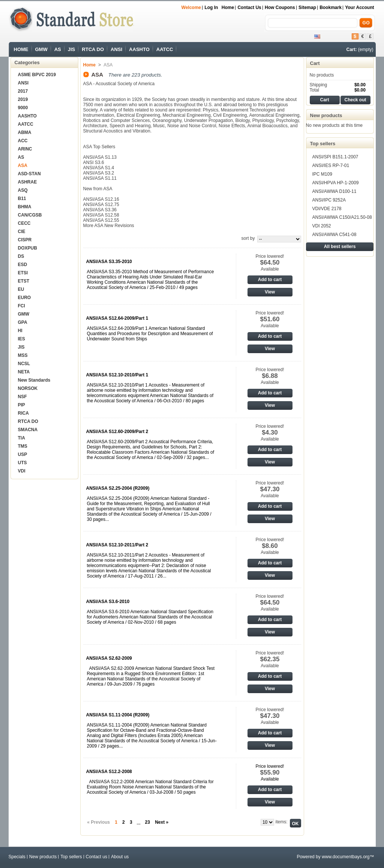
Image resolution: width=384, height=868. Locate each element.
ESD (23, 265)
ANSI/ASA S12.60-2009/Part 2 (117, 432)
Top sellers (323, 144)
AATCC (165, 49)
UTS (22, 463)
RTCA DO (93, 49)
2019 (23, 99)
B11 (22, 199)
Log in (211, 8)
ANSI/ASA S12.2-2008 (109, 772)
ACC (23, 141)
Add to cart (270, 280)
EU (21, 289)
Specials (17, 857)
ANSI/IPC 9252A (329, 200)
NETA (24, 372)
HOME (21, 49)
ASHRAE (28, 182)
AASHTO (139, 49)
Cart (315, 63)
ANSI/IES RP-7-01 (331, 165)
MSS (23, 355)
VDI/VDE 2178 (327, 209)
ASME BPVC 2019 (37, 75)
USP (23, 454)
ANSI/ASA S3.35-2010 (109, 262)
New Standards (34, 380)
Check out (355, 100)
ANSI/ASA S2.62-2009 (109, 658)
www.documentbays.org (346, 857)
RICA (23, 413)
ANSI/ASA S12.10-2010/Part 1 (117, 375)
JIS (72, 49)
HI (20, 331)
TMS (23, 446)
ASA (23, 165)
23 (148, 822)
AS (58, 49)
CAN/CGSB (30, 215)
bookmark (331, 8)
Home (228, 8)
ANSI (116, 49)
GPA (23, 322)
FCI (22, 306)
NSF (22, 397)
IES (22, 339)
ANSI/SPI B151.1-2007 (335, 157)
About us (120, 857)
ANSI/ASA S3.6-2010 (108, 602)
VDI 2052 (322, 226)
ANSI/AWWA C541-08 (334, 235)
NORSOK (28, 388)
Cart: (351, 50)
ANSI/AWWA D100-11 (334, 191)
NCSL (24, 364)
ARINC (25, 149)
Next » (162, 822)
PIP (22, 405)
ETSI (23, 273)
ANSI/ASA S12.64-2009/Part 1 (117, 318)
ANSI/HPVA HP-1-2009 (336, 183)
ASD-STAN (29, 174)
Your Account (359, 8)
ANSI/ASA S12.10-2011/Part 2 (117, 545)
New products (326, 115)
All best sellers (340, 247)
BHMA (25, 207)
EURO (25, 298)
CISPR (25, 240)
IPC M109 (322, 174)
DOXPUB (28, 248)
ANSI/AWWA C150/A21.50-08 (342, 217)
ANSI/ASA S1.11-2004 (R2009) (118, 715)
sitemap (307, 8)
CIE (22, 232)
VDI (22, 471)
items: (281, 822)
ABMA (25, 132)
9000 (23, 108)
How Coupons (280, 8)
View (270, 292)
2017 (23, 91)
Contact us (249, 8)
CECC (24, 223)
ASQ (23, 190)
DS (21, 256)
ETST (24, 281)
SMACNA (28, 430)
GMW (41, 49)
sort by (248, 238)
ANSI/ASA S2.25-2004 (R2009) (118, 488)
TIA (22, 438)
